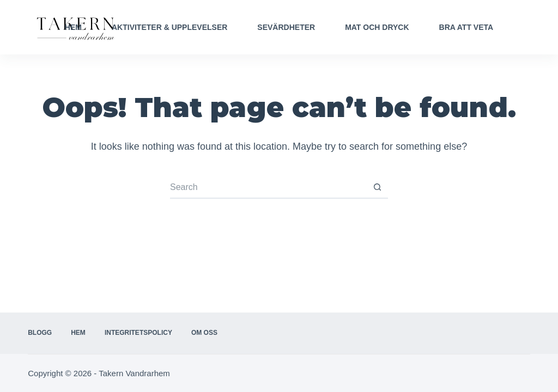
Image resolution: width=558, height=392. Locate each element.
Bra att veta (466, 27)
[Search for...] (268, 188)
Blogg (40, 333)
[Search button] (377, 188)
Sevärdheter (286, 27)
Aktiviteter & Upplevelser (169, 27)
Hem (73, 27)
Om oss (204, 333)
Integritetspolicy (138, 333)
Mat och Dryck (377, 27)
